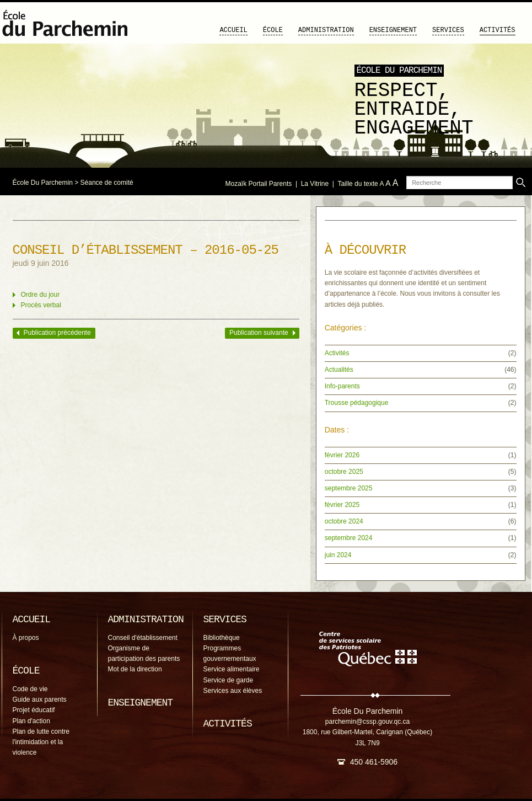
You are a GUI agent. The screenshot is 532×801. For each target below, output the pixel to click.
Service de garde (229, 680)
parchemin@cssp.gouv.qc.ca (367, 722)
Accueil (233, 30)
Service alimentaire (232, 669)
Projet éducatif (34, 710)
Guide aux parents (40, 699)
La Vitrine (315, 184)
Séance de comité (107, 183)
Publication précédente (57, 333)
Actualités (339, 370)
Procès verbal (41, 305)
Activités (498, 30)
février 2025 (342, 505)
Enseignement (393, 30)
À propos (26, 638)
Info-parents (342, 386)
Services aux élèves (233, 691)
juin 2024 (338, 555)
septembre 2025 (349, 488)
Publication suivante (259, 333)
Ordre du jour (41, 295)
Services (448, 30)
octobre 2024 (344, 521)
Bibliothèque (222, 638)
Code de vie (30, 689)
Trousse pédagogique (357, 403)
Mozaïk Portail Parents (259, 184)
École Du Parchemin (43, 183)
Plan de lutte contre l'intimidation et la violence (41, 742)
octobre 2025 (344, 472)
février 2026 (342, 455)
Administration (326, 30)
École (273, 30)
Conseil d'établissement (143, 638)
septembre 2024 (349, 538)
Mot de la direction (135, 669)
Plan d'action (31, 721)
